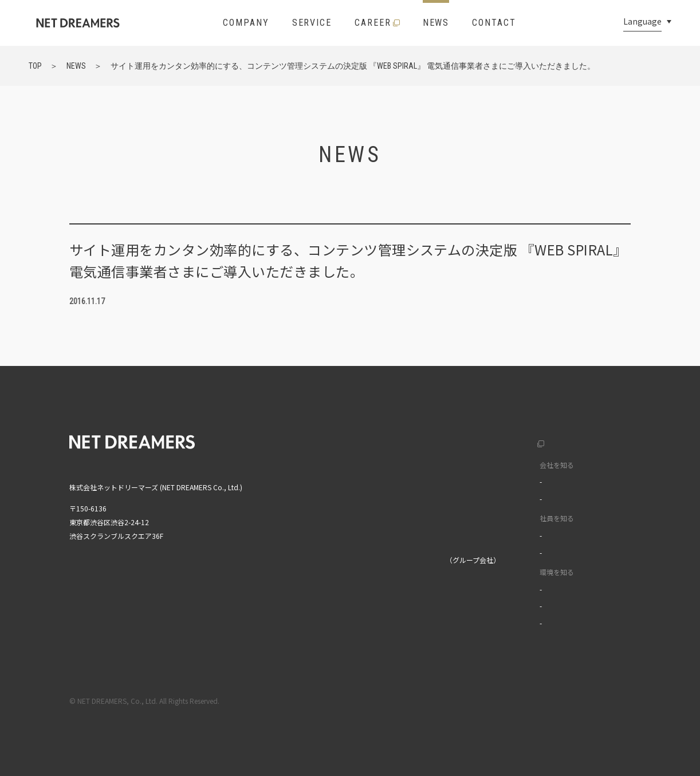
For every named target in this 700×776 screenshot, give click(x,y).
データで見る (508, 499)
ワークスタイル (511, 552)
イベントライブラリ (518, 623)
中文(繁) (596, 488)
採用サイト (493, 441)
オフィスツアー (511, 606)
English (594, 441)
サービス (352, 488)
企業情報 (352, 465)
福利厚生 (501, 589)
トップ (349, 441)
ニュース (352, 512)
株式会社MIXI (359, 560)
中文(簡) (596, 465)
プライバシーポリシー (597, 701)
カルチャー (504, 481)
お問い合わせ (359, 536)
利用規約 (533, 701)
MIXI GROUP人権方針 (371, 620)
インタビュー (508, 535)
